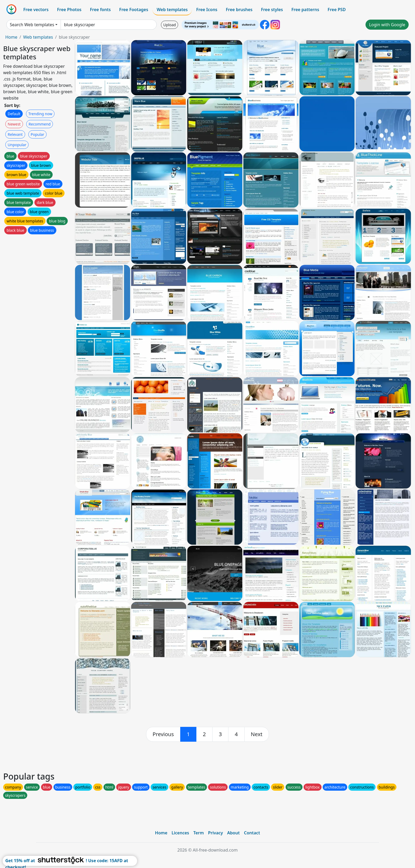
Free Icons (207, 10)
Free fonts (100, 10)
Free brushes (239, 10)
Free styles (272, 10)
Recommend (40, 124)
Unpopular (17, 145)
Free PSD (337, 10)
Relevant (15, 134)
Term (199, 833)
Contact (252, 833)
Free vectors (36, 10)
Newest (14, 124)
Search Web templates (32, 25)
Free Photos (69, 10)
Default (14, 114)
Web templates (172, 10)
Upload (170, 25)
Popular (37, 134)
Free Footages (134, 10)
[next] (257, 734)
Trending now (40, 114)
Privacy (215, 833)
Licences (180, 833)
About (233, 833)
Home (11, 37)
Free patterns (305, 10)
